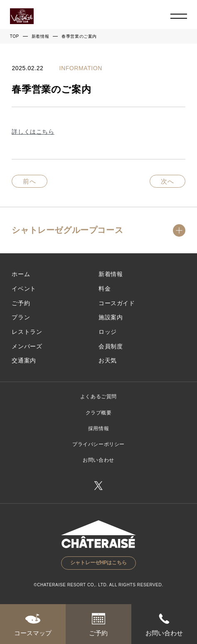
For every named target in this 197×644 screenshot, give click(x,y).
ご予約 (21, 303)
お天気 (108, 360)
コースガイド (117, 303)
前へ (30, 181)
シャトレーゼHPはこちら (99, 563)
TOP (15, 36)
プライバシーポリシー (98, 444)
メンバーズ (27, 346)
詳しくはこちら (33, 132)
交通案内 (24, 360)
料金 (105, 289)
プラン (21, 317)
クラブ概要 (99, 413)
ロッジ (108, 332)
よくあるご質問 (98, 397)
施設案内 (111, 317)
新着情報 (40, 36)
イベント (24, 289)
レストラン (27, 332)
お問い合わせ (98, 460)
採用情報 (98, 429)
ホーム (21, 274)
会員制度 (111, 346)
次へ (167, 181)
